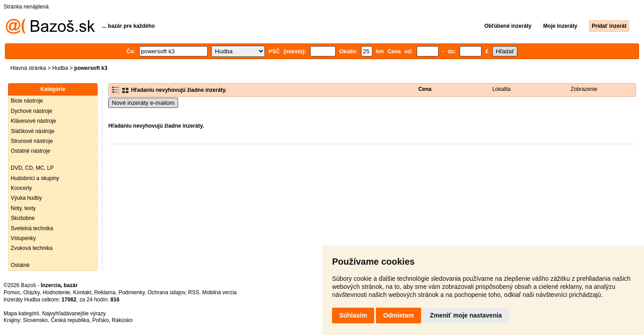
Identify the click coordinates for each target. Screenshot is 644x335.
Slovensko (35, 320)
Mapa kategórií (21, 314)
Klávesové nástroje (33, 121)
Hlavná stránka (28, 68)
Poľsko (100, 320)
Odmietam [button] (398, 315)
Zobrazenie (584, 89)
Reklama (105, 292)
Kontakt (82, 292)
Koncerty (21, 188)
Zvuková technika (32, 248)
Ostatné (20, 265)
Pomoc (12, 292)
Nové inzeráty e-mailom (143, 103)
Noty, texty (23, 208)
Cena (425, 89)
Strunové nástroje (32, 141)
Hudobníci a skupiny (35, 178)
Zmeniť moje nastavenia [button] (466, 315)
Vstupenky (23, 238)
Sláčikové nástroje (32, 131)
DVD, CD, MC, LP (32, 168)
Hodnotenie (56, 292)
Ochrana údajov (166, 292)
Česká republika (70, 320)
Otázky (31, 292)
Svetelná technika (32, 228)
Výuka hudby (26, 198)
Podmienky (132, 292)
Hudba (60, 68)
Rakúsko (122, 320)
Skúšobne (23, 218)
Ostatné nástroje (30, 151)
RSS (194, 292)
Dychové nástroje (32, 111)
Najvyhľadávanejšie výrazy (74, 314)
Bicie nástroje (27, 101)
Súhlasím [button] (353, 315)
